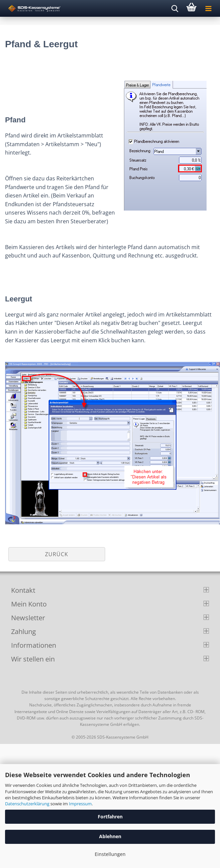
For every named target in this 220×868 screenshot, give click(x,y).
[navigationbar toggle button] (208, 8)
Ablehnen (110, 836)
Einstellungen (110, 854)
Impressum (80, 804)
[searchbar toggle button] (175, 8)
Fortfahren (110, 817)
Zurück (57, 554)
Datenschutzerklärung (27, 804)
